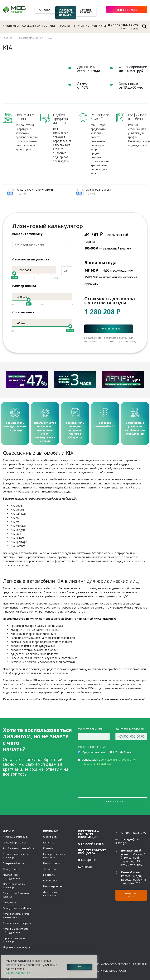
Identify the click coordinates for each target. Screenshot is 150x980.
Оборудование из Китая (17, 909)
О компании (50, 837)
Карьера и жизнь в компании (54, 856)
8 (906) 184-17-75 (123, 25)
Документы (50, 870)
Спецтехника (10, 903)
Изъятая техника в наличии (66, 12)
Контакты (99, 26)
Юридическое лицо (94, 753)
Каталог (45, 9)
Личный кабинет (86, 11)
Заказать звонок (129, 28)
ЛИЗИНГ (8, 832)
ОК (80, 967)
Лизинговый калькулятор (21, 26)
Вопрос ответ (51, 881)
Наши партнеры (53, 887)
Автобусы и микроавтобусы (19, 849)
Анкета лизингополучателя (35, 190)
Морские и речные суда (17, 948)
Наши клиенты (52, 864)
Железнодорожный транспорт (14, 886)
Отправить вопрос (112, 802)
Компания (49, 26)
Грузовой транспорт (15, 843)
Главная (7, 38)
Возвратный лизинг (14, 864)
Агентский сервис (91, 844)
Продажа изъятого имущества (92, 852)
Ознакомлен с (109, 762)
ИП (115, 753)
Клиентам (49, 843)
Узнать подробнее (18, 973)
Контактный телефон (130, 729)
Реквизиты (49, 875)
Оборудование (12, 870)
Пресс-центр (67, 26)
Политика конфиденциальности (104, 971)
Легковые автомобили (30, 38)
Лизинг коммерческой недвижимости (16, 916)
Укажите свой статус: (92, 747)
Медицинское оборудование (11, 877)
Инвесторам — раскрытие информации (89, 835)
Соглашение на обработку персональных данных (115, 965)
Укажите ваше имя (90, 729)
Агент (127, 753)
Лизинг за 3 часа (126, 10)
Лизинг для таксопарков (17, 924)
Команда (48, 849)
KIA (50, 38)
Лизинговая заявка (99, 190)
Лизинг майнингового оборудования (16, 931)
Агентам (84, 26)
